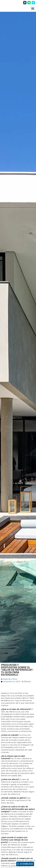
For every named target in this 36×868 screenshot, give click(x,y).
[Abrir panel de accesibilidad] (25, 864)
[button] (33, 9)
